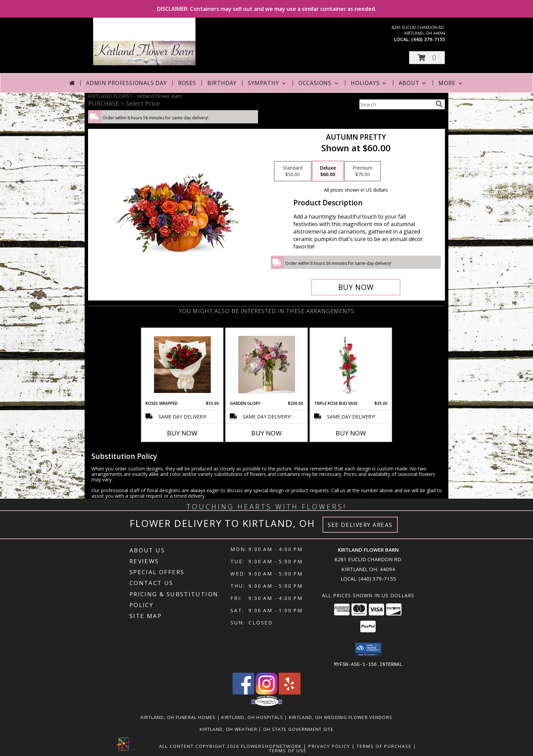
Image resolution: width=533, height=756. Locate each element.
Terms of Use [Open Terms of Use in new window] (288, 750)
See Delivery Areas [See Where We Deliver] (360, 525)
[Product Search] (396, 104)
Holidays (369, 83)
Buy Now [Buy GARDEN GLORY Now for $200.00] (266, 433)
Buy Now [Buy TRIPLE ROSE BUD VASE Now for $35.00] (351, 433)
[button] (427, 58)
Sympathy (267, 83)
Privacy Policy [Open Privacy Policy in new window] (329, 746)
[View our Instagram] (266, 692)
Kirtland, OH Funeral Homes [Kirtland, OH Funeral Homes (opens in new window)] (178, 717)
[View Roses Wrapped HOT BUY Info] (182, 365)
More (451, 83)
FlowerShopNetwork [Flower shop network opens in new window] (271, 746)
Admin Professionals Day (126, 83)
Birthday (222, 83)
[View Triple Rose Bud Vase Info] (351, 365)
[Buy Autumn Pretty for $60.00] (356, 287)
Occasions (319, 83)
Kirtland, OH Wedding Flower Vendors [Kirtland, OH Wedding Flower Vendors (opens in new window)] (341, 717)
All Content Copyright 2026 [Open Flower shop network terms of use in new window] (199, 746)
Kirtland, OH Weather (228, 729)
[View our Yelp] (290, 692)
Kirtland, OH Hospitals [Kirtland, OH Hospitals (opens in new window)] (252, 717)
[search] (439, 104)
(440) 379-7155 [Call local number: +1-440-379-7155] (428, 39)
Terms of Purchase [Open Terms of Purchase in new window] (384, 746)
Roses (187, 83)
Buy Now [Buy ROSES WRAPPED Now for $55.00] (182, 433)
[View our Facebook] (243, 692)
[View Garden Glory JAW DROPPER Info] (267, 365)
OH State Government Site (298, 729)
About (413, 83)
